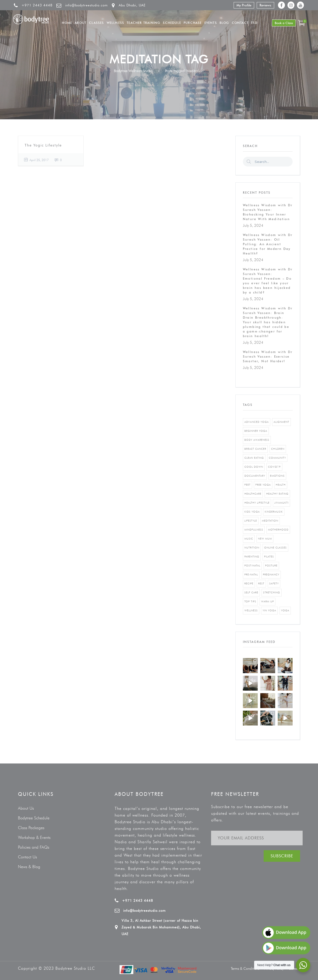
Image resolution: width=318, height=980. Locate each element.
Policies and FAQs (34, 847)
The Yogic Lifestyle (43, 145)
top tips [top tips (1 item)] (250, 601)
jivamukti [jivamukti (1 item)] (281, 503)
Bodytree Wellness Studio (133, 71)
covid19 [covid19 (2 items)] (274, 467)
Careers (294, 969)
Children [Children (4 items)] (278, 449)
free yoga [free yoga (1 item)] (263, 485)
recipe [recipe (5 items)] (249, 584)
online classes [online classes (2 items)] (275, 548)
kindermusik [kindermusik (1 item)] (274, 512)
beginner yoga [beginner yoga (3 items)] (256, 431)
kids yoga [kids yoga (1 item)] (252, 512)
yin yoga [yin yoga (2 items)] (269, 610)
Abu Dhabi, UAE (132, 5)
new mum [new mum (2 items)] (265, 539)
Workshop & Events (34, 837)
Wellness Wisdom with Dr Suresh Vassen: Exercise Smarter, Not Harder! (268, 356)
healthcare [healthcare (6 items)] (253, 494)
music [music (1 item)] (249, 539)
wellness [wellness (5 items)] (251, 610)
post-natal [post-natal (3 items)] (252, 566)
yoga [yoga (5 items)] (285, 610)
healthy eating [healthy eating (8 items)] (277, 494)
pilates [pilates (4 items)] (269, 557)
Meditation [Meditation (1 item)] (270, 521)
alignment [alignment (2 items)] (281, 422)
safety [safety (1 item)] (274, 584)
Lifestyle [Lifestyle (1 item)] (251, 521)
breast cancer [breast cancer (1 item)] (255, 449)
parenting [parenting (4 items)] (252, 557)
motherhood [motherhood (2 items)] (278, 530)
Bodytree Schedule (34, 818)
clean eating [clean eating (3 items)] (254, 458)
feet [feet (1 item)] (247, 485)
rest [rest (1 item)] (261, 584)
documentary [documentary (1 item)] (255, 476)
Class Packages (31, 828)
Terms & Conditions (245, 969)
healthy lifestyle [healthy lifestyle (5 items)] (257, 503)
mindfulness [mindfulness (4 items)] (254, 530)
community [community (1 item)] (277, 458)
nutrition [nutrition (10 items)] (252, 548)
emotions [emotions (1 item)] (277, 476)
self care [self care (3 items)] (251, 592)
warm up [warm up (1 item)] (267, 601)
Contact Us (27, 857)
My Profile (244, 5)
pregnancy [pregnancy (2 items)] (271, 575)
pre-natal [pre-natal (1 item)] (251, 575)
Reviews (265, 5)
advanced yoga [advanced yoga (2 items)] (257, 422)
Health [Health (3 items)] (281, 485)
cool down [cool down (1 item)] (254, 467)
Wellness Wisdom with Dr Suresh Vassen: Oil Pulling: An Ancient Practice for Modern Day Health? (268, 244)
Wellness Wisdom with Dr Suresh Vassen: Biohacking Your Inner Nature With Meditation (268, 212)
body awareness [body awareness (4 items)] (257, 440)
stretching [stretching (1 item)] (272, 592)
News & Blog (29, 867)
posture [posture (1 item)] (271, 566)
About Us (26, 808)
